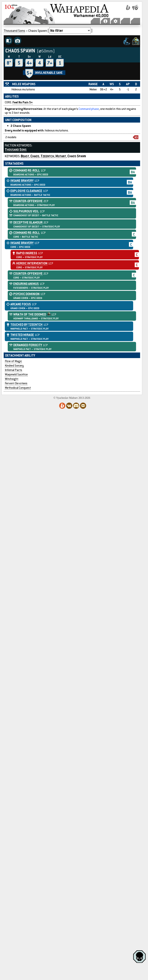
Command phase (89, 109)
